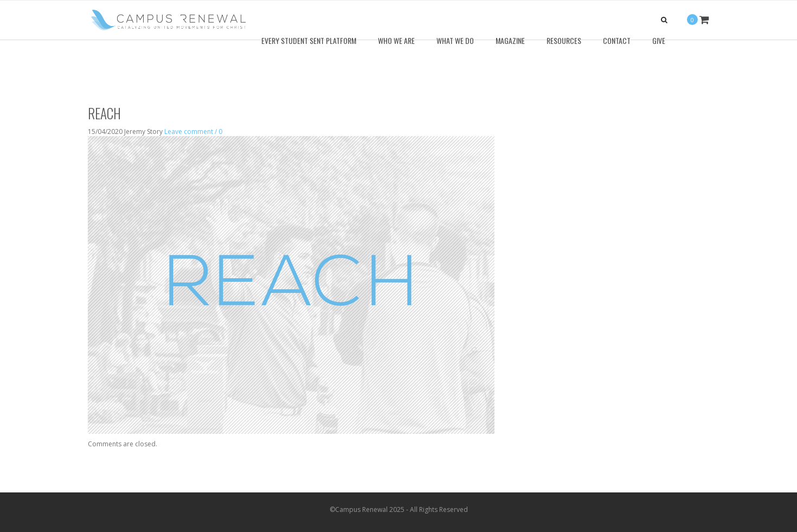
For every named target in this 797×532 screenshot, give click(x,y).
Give (659, 40)
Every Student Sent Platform (309, 40)
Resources (564, 40)
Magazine (510, 40)
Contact (617, 40)
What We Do (455, 40)
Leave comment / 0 (193, 132)
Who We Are (396, 40)
